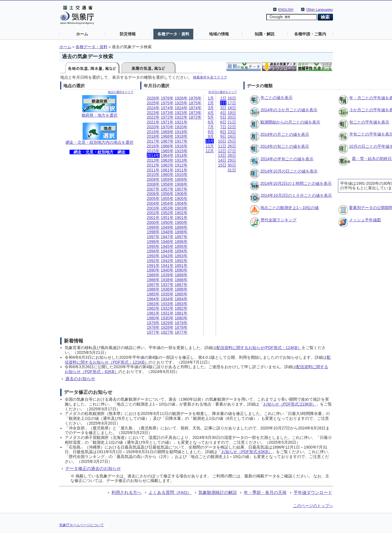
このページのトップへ (313, 506)
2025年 (153, 103)
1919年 (181, 132)
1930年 (167, 318)
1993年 (153, 256)
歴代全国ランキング (279, 220)
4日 (223, 113)
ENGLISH (286, 10)
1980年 (153, 318)
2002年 (153, 213)
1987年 (153, 285)
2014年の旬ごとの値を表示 (285, 146)
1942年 (167, 261)
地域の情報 (219, 34)
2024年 (153, 108)
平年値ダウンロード (313, 492)
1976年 (167, 98)
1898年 (181, 232)
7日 (223, 127)
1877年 (181, 332)
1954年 (167, 203)
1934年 (167, 299)
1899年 (181, 227)
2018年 (153, 136)
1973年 (167, 113)
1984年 (153, 299)
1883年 (181, 304)
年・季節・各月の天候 (265, 492)
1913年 (181, 160)
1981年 (153, 313)
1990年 (153, 270)
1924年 (181, 108)
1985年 (153, 294)
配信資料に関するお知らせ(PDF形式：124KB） (259, 348)
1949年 (167, 227)
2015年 (153, 151)
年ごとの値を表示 (277, 98)
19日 (232, 113)
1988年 (153, 280)
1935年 (167, 294)
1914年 (181, 155)
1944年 (167, 251)
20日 (232, 117)
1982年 (153, 308)
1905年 (181, 198)
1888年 (181, 280)
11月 (210, 146)
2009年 (153, 179)
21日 (232, 122)
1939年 (167, 275)
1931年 (167, 313)
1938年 (167, 280)
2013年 (153, 160)
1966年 (167, 146)
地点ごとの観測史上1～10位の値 (290, 208)
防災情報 (128, 34)
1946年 (167, 242)
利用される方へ (126, 492)
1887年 (181, 285)
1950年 (167, 222)
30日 (232, 165)
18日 (232, 108)
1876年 (195, 98)
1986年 (153, 289)
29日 (232, 160)
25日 (232, 141)
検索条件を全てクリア (210, 77)
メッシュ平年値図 (365, 220)
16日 (232, 98)
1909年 (181, 179)
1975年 (167, 103)
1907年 (181, 189)
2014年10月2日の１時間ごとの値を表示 (296, 183)
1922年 (181, 117)
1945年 (167, 246)
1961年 (167, 170)
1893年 (181, 256)
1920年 (181, 127)
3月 (211, 108)
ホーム (82, 34)
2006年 (153, 194)
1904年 (181, 203)
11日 (222, 146)
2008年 (153, 184)
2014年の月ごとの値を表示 (285, 134)
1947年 (167, 237)
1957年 (167, 189)
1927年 (167, 332)
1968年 (167, 136)
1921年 (181, 122)
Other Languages (319, 10)
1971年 (167, 122)
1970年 (167, 127)
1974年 (167, 108)
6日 (223, 122)
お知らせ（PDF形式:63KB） (247, 452)
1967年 (167, 141)
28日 (232, 155)
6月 (211, 122)
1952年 (167, 213)
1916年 (181, 146)
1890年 (181, 270)
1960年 (167, 175)
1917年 (181, 141)
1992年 (153, 261)
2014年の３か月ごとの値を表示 (289, 110)
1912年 (181, 165)
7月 (211, 127)
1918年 (181, 136)
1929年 (167, 323)
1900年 (181, 222)
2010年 (153, 175)
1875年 (195, 103)
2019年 (153, 132)
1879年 (181, 323)
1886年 (181, 289)
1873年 (195, 113)
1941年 (167, 266)
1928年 (167, 327)
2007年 (153, 189)
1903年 (181, 208)
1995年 (153, 246)
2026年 (153, 98)
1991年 (153, 266)
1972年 (167, 117)
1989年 (153, 275)
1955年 (167, 198)
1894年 (181, 251)
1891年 (181, 266)
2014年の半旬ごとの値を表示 (287, 159)
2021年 (153, 122)
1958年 (167, 184)
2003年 (153, 208)
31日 (232, 170)
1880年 (181, 318)
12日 (222, 151)
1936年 (167, 289)
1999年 (153, 227)
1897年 (181, 237)
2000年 (153, 222)
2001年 (153, 218)
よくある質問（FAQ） (170, 492)
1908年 (181, 184)
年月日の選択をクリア (223, 92)
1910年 (181, 175)
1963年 (167, 160)
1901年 (181, 218)
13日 (222, 155)
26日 (232, 146)
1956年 (167, 194)
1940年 (167, 270)
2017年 (153, 141)
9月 (211, 136)
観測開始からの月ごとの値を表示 (290, 122)
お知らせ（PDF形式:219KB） (290, 404)
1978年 (153, 327)
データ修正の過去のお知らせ (93, 468)
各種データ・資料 (173, 34)
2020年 (153, 127)
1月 (211, 98)
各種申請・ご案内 (310, 34)
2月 (211, 103)
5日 (223, 117)
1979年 (153, 323)
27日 (232, 151)
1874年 (195, 108)
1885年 (181, 294)
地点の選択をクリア (121, 92)
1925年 (181, 103)
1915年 (181, 151)
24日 (232, 136)
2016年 (153, 146)
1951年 (167, 218)
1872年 (195, 117)
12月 (210, 151)
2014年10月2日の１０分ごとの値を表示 (296, 195)
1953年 (167, 208)
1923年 (181, 113)
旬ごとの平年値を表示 (369, 122)
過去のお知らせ (80, 379)
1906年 (181, 194)
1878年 (181, 327)
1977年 (153, 332)
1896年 (181, 242)
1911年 (181, 170)
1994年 (153, 251)
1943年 (167, 256)
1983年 (153, 304)
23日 (232, 132)
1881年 (181, 313)
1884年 (181, 299)
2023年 (153, 113)
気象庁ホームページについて (82, 525)
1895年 (181, 246)
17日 (232, 103)
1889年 (181, 275)
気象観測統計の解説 (218, 492)
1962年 (167, 165)
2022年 (153, 117)
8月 (211, 132)
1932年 (167, 308)
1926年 (181, 98)
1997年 (153, 237)
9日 (223, 136)
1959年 (167, 179)
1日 (223, 98)
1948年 (167, 232)
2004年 (153, 203)
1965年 (167, 151)
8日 (223, 132)
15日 (222, 165)
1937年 (167, 285)
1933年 (167, 304)
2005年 (153, 198)
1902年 (181, 213)
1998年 (153, 232)
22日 (232, 127)
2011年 (153, 170)
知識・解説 (265, 34)
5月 (211, 117)
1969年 (167, 132)
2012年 (153, 165)
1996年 (153, 242)
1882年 (181, 308)
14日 (222, 160)
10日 (222, 141)
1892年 (181, 261)
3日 (223, 108)
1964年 (167, 155)
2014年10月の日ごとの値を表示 (289, 171)
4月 (211, 113)
